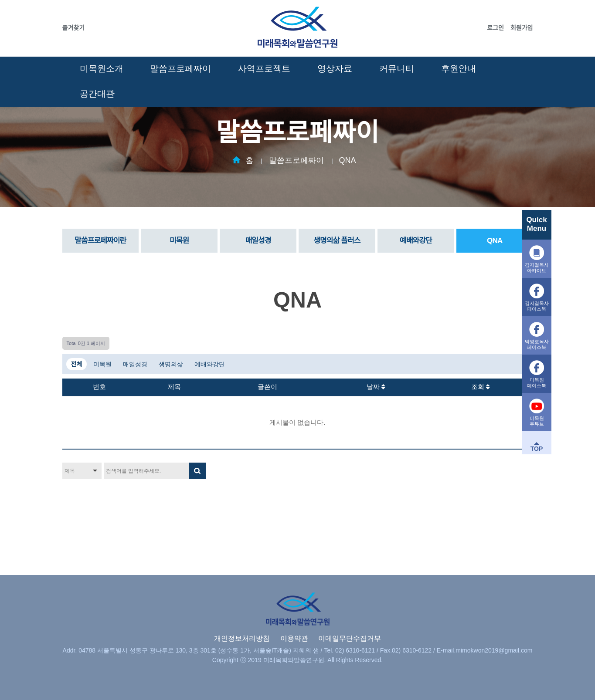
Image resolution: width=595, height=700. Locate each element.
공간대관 (97, 94)
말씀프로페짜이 (180, 68)
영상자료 (335, 68)
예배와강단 (416, 241)
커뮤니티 (397, 68)
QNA (348, 160)
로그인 (495, 28)
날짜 (376, 387)
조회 (480, 387)
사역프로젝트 (264, 68)
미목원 (179, 241)
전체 (77, 364)
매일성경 (258, 241)
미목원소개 (102, 68)
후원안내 (459, 68)
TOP (537, 449)
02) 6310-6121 (355, 650)
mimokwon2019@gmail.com (494, 650)
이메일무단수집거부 (350, 638)
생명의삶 (171, 364)
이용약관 (294, 638)
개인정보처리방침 (242, 638)
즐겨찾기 (74, 28)
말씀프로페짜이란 (100, 241)
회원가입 (522, 28)
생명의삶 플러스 (337, 241)
